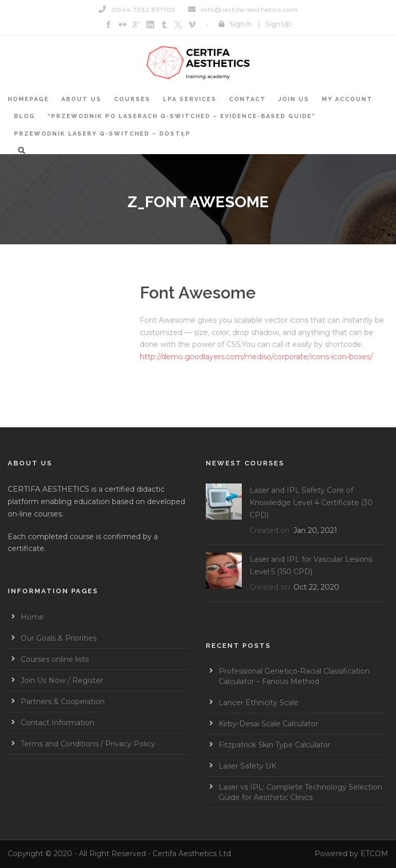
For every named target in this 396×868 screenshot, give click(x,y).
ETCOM (374, 854)
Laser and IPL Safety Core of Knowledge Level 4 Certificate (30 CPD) (311, 503)
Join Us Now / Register (62, 680)
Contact (247, 99)
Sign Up (278, 24)
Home (32, 617)
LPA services (190, 99)
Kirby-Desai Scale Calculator (268, 724)
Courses (132, 99)
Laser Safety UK (247, 766)
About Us (81, 99)
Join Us (294, 99)
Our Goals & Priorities (59, 638)
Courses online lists (55, 659)
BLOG (24, 116)
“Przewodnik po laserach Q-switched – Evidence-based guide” (181, 116)
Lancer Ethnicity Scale (259, 703)
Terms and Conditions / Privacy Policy (88, 744)
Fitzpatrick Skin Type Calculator (275, 745)
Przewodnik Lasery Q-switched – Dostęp (102, 134)
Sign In (241, 24)
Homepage (28, 99)
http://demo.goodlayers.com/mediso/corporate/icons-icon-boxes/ (256, 357)
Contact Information (57, 723)
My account (347, 99)
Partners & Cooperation (63, 702)
